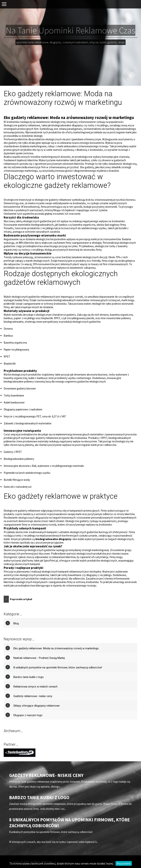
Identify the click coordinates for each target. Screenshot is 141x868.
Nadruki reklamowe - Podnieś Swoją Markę (39, 658)
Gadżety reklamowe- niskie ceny (33, 696)
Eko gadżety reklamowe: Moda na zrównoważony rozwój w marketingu (56, 648)
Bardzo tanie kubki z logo (29, 677)
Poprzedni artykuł (18, 599)
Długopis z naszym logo (28, 715)
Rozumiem (124, 863)
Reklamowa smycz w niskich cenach (35, 687)
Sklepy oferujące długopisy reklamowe (37, 706)
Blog (16, 623)
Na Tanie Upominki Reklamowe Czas (70, 30)
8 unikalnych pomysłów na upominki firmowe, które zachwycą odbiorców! (58, 667)
